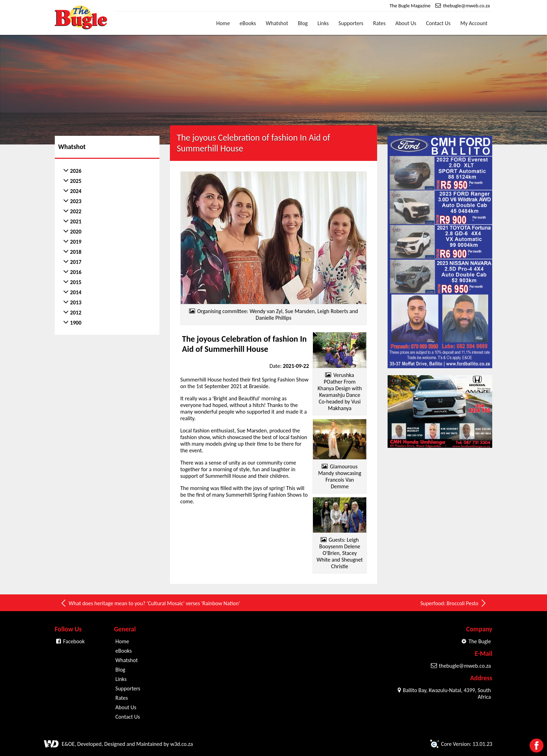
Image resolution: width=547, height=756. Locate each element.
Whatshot (277, 23)
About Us (406, 23)
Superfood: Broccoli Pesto (454, 603)
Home (223, 23)
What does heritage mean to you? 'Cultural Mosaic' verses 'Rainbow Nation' (150, 603)
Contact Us (438, 23)
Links (323, 23)
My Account (474, 23)
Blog (303, 23)
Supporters (351, 23)
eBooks (248, 23)
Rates (380, 23)
